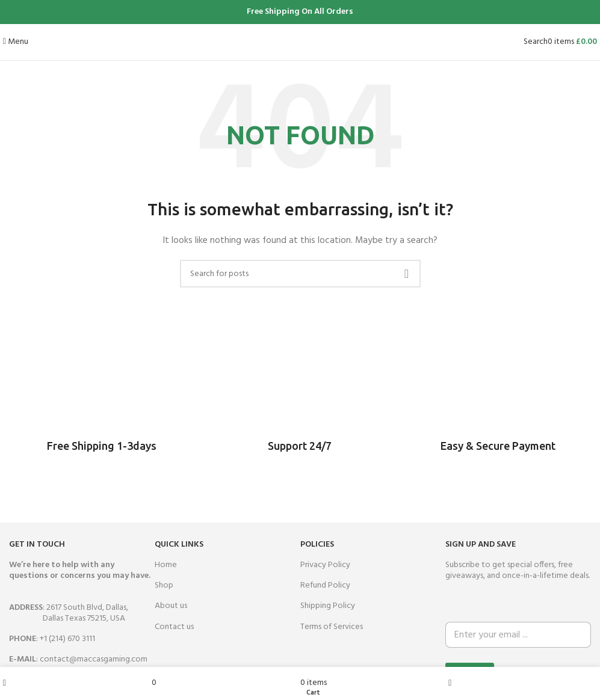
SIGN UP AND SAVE (481, 545)
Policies (317, 545)
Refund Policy (325, 585)
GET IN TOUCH (37, 545)
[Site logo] (300, 42)
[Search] (536, 42)
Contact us (174, 627)
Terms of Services (332, 627)
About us (171, 606)
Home (166, 565)
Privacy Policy (325, 565)
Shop (164, 585)
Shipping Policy (328, 606)
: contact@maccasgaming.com (78, 659)
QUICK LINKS (179, 545)
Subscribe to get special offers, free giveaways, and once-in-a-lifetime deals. (518, 570)
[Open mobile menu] (16, 42)
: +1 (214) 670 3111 (52, 639)
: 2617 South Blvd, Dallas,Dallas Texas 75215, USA (69, 613)
